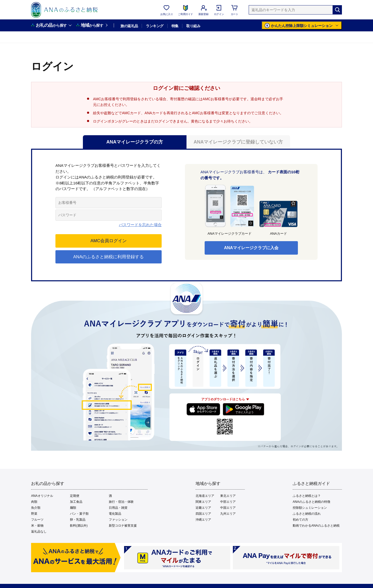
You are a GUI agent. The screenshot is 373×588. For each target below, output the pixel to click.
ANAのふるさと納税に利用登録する (109, 257)
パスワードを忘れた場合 (140, 225)
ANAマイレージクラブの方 (135, 142)
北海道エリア (205, 496)
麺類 (73, 508)
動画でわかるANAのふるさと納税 (316, 526)
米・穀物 (37, 526)
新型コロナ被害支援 (123, 526)
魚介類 (36, 508)
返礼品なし (39, 532)
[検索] (337, 10)
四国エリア (203, 514)
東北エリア (228, 496)
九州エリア (228, 514)
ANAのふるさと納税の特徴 (311, 502)
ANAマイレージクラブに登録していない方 (238, 142)
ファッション (118, 520)
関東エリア (203, 502)
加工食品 (76, 502)
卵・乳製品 (78, 520)
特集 (175, 26)
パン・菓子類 (79, 514)
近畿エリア (203, 508)
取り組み (193, 26)
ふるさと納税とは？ (307, 496)
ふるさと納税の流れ (307, 514)
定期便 (75, 496)
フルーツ (37, 520)
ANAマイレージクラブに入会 (251, 248)
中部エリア (228, 502)
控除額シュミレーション (310, 508)
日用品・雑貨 (118, 508)
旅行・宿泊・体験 (121, 502)
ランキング (155, 26)
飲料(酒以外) (79, 526)
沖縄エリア (203, 520)
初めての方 (300, 520)
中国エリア (228, 508)
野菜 (34, 514)
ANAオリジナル (42, 496)
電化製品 (115, 514)
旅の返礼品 (129, 26)
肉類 (34, 502)
